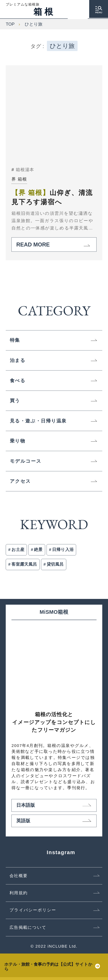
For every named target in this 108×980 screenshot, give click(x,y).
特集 (15, 340)
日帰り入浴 (63, 550)
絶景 (38, 550)
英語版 (54, 823)
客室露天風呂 (24, 564)
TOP (10, 24)
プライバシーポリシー (33, 913)
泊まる (18, 360)
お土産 (18, 550)
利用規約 (19, 896)
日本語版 (54, 808)
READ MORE (54, 245)
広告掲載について (28, 930)
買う (15, 401)
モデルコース (26, 461)
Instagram (54, 855)
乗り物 (18, 441)
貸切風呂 (55, 564)
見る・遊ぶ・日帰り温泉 (38, 421)
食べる (18, 381)
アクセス (20, 481)
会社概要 (19, 879)
